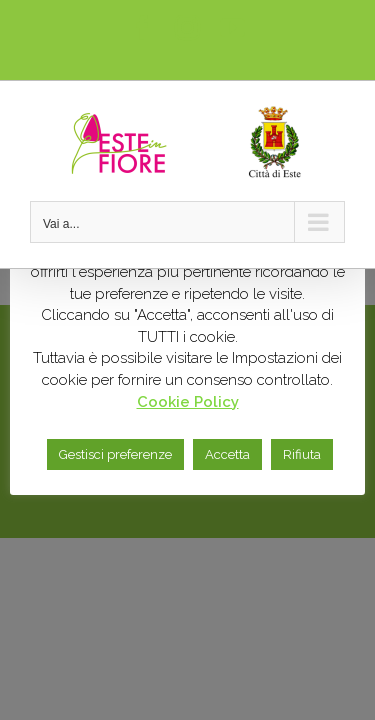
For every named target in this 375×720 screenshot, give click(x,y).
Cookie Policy (188, 402)
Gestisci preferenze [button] (115, 454)
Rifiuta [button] (302, 454)
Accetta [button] (227, 454)
